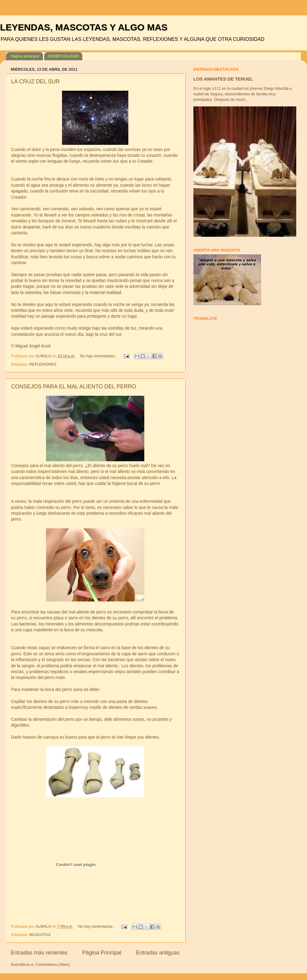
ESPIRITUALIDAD (63, 56)
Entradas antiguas (158, 953)
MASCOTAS (40, 935)
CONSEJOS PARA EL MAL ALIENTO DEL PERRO (74, 387)
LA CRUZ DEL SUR (35, 81)
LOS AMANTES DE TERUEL (223, 79)
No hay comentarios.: (99, 356)
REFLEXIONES (43, 364)
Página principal (25, 56)
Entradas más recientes (39, 953)
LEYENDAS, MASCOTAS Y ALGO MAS (84, 27)
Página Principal (102, 953)
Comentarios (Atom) (53, 965)
